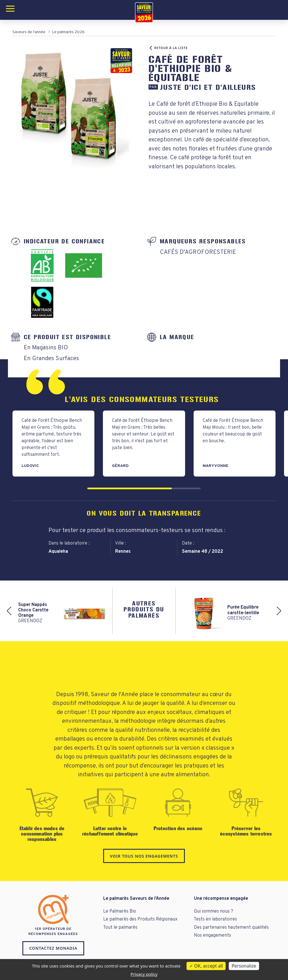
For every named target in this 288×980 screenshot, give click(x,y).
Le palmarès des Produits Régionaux (140, 919)
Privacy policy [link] (144, 974)
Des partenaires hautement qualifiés (231, 928)
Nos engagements (212, 936)
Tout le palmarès (120, 928)
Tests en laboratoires (215, 919)
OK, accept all (206, 966)
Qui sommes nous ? (214, 911)
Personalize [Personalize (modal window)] (244, 966)
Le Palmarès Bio (120, 911)
